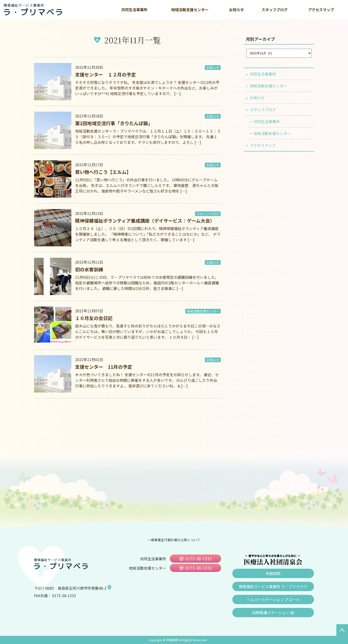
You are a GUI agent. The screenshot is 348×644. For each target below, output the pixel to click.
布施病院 (273, 573)
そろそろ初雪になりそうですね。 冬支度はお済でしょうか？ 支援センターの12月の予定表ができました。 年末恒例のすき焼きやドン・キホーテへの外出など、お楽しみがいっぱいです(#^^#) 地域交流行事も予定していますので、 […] (147, 88)
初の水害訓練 (89, 269)
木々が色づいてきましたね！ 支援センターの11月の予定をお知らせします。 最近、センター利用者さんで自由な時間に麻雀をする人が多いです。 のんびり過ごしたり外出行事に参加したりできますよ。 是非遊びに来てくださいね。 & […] (147, 380)
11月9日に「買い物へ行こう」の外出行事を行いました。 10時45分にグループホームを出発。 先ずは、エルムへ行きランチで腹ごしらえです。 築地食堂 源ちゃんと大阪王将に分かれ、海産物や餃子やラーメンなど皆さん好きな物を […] (147, 185)
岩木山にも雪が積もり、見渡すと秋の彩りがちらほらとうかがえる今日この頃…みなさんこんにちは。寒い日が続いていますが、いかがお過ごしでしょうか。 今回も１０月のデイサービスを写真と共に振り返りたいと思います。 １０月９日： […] (148, 331)
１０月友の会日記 (94, 318)
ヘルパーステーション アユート (273, 599)
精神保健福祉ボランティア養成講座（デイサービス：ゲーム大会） (145, 221)
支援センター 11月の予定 (104, 367)
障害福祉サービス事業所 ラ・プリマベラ (273, 586)
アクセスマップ (321, 10)
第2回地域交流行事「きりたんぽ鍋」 (114, 123)
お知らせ (237, 10)
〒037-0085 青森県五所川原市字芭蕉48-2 (70, 588)
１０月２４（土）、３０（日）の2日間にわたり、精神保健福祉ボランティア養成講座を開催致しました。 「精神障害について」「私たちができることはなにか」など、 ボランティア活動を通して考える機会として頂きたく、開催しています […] (148, 234)
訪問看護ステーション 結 (273, 613)
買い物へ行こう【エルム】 (103, 172)
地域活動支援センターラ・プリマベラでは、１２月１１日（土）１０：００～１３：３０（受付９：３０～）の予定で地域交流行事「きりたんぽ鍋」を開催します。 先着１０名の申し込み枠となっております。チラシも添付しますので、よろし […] (148, 137)
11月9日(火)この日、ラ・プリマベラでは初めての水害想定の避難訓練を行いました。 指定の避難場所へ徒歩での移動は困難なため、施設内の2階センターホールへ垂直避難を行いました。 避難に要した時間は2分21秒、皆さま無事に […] (147, 283)
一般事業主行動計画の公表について (174, 540)
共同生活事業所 (134, 10)
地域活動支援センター (190, 10)
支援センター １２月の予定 (105, 74)
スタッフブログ (275, 10)
